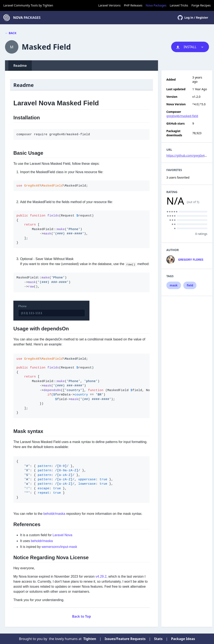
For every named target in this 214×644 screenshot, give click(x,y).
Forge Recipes (201, 5)
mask (174, 285)
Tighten (48, 5)
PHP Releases (133, 5)
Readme (20, 66)
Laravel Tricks (179, 5)
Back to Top (82, 616)
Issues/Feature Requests (125, 639)
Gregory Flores (191, 260)
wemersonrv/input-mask (59, 547)
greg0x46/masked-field (182, 116)
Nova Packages (156, 5)
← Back (11, 33)
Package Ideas (183, 639)
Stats (158, 639)
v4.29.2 (101, 576)
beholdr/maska (54, 514)
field (190, 285)
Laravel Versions (109, 5)
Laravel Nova (62, 535)
